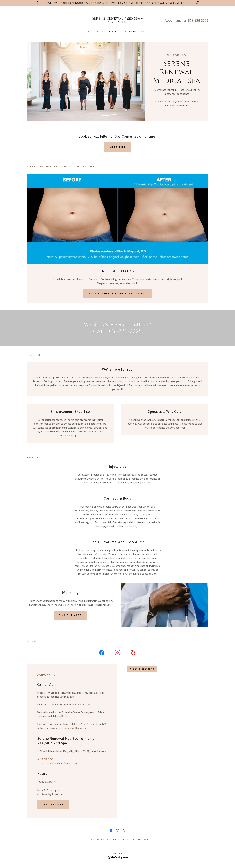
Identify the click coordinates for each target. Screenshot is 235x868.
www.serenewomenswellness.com (68, 728)
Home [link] (88, 31)
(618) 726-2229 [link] (45, 759)
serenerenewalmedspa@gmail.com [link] (57, 763)
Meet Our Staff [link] (108, 31)
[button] (54, 782)
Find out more (70, 615)
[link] (118, 22)
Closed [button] (49, 782)
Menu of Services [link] (138, 31)
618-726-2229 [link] (198, 20)
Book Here (117, 147)
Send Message (53, 805)
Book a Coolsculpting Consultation (117, 294)
